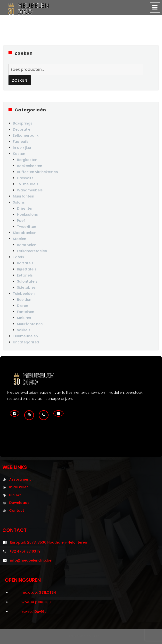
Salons (19, 202)
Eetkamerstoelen (32, 251)
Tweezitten (27, 227)
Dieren (23, 306)
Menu (155, 8)
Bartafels (25, 263)
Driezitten (25, 208)
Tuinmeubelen (25, 336)
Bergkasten (27, 160)
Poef (21, 221)
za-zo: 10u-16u (34, 612)
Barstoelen (27, 245)
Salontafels (27, 281)
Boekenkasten (30, 166)
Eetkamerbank (26, 135)
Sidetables (26, 287)
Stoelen (20, 239)
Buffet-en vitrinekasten (37, 172)
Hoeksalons (27, 215)
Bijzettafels (27, 269)
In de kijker (22, 148)
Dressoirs (25, 178)
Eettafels (25, 275)
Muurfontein (24, 196)
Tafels (18, 257)
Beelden (24, 300)
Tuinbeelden (24, 294)
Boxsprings (23, 123)
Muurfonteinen (30, 324)
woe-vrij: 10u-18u (36, 602)
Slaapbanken (25, 233)
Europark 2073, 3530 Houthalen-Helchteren (49, 542)
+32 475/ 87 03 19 (25, 551)
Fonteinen (26, 312)
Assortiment (20, 479)
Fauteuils (21, 142)
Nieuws (15, 495)
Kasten (19, 154)
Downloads (19, 503)
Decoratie (22, 129)
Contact (17, 510)
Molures (24, 318)
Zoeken (20, 80)
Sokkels (24, 330)
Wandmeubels (30, 190)
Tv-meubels (28, 184)
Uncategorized (26, 342)
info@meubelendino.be (31, 560)
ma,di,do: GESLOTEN (39, 592)
